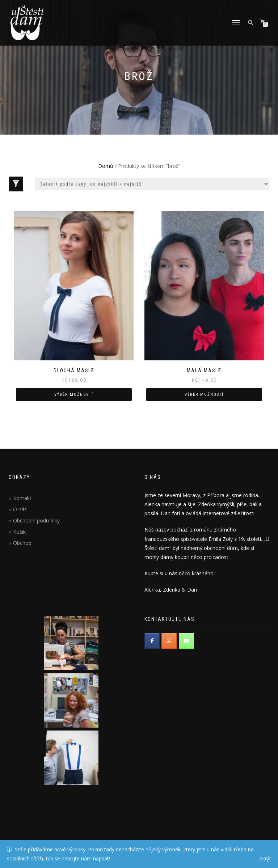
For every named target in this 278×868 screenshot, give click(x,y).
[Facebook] (152, 641)
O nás (20, 509)
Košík (19, 532)
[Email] (186, 641)
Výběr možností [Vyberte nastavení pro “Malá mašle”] (204, 395)
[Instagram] (169, 641)
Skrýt (265, 858)
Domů (106, 166)
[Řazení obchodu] (152, 184)
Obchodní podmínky (36, 520)
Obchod (22, 543)
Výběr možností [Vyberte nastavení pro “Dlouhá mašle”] (74, 395)
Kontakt (22, 498)
